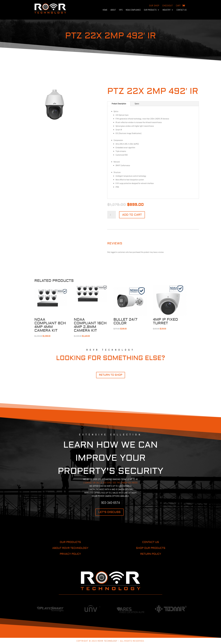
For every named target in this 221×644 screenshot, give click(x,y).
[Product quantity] (111, 215)
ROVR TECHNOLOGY (108, 641)
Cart (178, 6)
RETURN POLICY (151, 554)
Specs (137, 104)
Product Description (119, 104)
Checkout (168, 6)
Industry (167, 10)
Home (105, 10)
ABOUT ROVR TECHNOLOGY (70, 548)
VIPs (121, 10)
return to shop (111, 375)
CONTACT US (151, 542)
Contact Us (182, 10)
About (113, 10)
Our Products (150, 10)
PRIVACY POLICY (70, 554)
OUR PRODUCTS (70, 542)
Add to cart (132, 215)
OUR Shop (154, 6)
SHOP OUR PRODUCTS (151, 548)
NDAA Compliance (133, 10)
